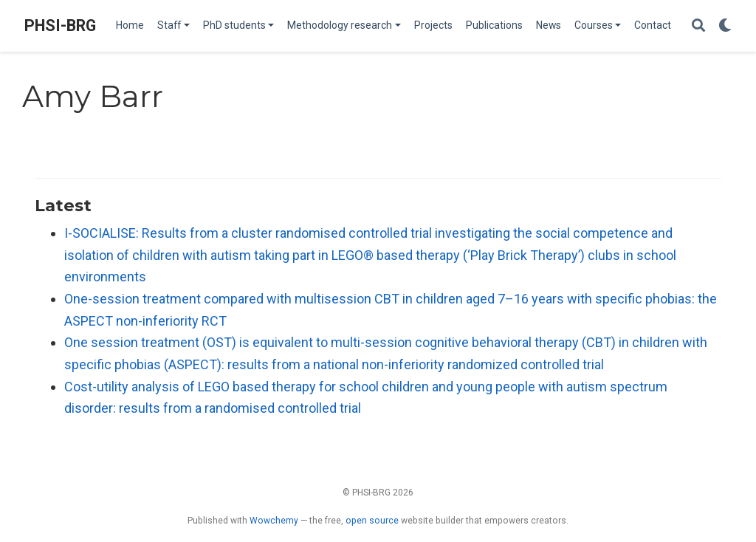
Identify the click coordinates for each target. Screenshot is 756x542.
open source (372, 521)
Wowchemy (274, 521)
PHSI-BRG (60, 25)
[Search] (698, 26)
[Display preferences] (725, 26)
